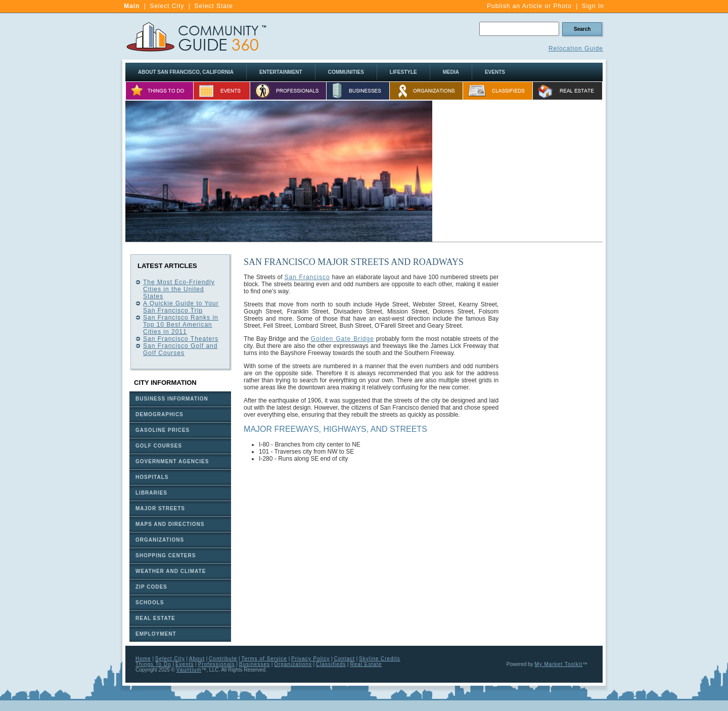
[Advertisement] (518, 171)
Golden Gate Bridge (343, 339)
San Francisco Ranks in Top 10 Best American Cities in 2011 (181, 325)
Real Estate (366, 664)
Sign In (593, 6)
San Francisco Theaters (181, 339)
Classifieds (331, 664)
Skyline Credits (380, 659)
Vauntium (189, 670)
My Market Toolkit (558, 664)
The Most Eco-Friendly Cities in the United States (179, 289)
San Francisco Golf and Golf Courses (180, 349)
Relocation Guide (576, 49)
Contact (344, 659)
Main (132, 6)
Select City (167, 6)
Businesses (255, 664)
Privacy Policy (310, 659)
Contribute (223, 659)
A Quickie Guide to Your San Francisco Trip (181, 307)
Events (185, 664)
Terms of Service (264, 659)
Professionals (217, 664)
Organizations (293, 664)
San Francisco (307, 277)
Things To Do (153, 664)
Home (143, 659)
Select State (214, 6)
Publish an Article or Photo (529, 6)
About (197, 659)
